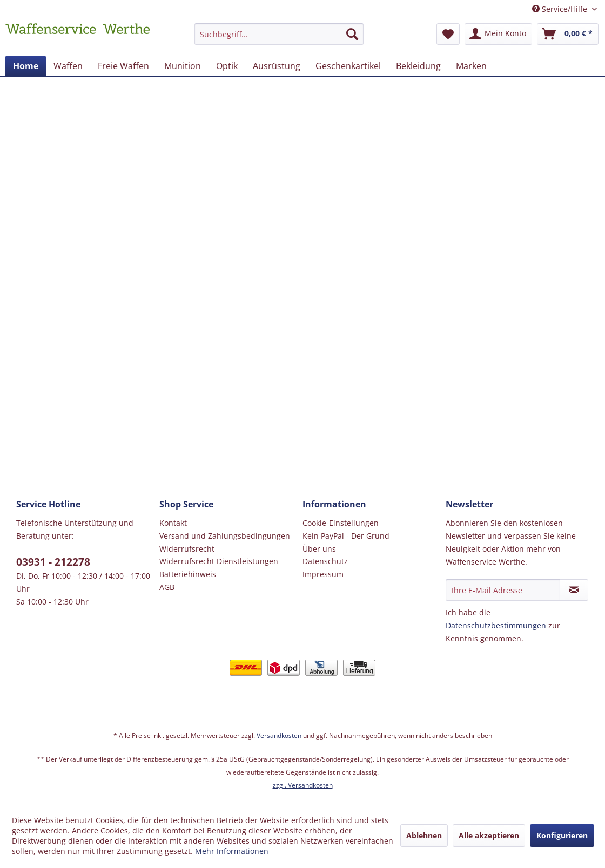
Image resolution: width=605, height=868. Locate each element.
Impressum (323, 574)
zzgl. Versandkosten (303, 785)
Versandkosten (279, 735)
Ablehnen (424, 835)
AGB (167, 587)
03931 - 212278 (53, 562)
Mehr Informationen (232, 851)
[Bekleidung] (418, 66)
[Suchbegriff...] (279, 34)
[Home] (26, 66)
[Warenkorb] (568, 34)
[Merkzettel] (448, 34)
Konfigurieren (562, 835)
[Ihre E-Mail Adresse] (503, 590)
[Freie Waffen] (123, 66)
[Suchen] (352, 34)
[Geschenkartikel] (348, 66)
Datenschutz (325, 561)
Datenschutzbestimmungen (496, 625)
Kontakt (173, 523)
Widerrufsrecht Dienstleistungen (219, 561)
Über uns (319, 549)
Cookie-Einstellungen (341, 523)
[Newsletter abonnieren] (574, 590)
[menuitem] (279, 39)
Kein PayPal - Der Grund (346, 536)
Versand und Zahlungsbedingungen (225, 536)
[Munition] (183, 66)
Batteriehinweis (188, 574)
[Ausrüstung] (277, 66)
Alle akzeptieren (489, 835)
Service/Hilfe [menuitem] (561, 9)
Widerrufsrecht (187, 549)
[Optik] (227, 66)
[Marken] (471, 66)
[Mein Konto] (498, 34)
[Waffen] (68, 66)
